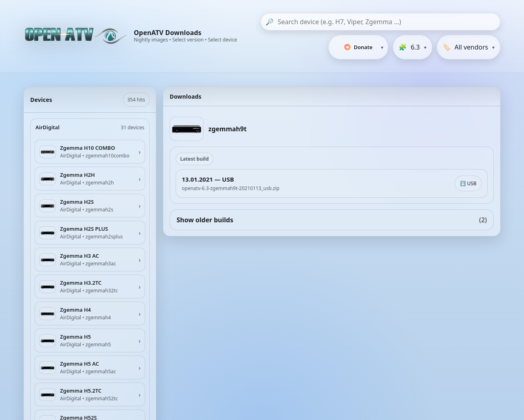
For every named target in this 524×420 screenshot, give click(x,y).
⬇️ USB (468, 183)
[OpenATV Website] (77, 36)
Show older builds (332, 220)
